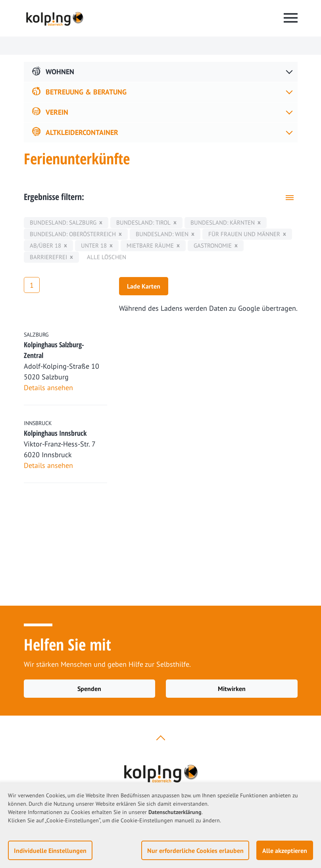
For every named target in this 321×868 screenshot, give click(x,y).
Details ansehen (48, 388)
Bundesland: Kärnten (223, 222)
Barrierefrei (48, 257)
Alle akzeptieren (285, 851)
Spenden (89, 689)
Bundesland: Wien (162, 234)
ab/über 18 (45, 245)
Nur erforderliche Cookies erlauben (195, 851)
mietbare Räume (150, 245)
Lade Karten (144, 286)
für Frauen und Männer (244, 234)
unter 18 (94, 245)
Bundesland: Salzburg (63, 222)
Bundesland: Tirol (143, 222)
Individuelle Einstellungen (50, 851)
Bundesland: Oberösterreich (73, 234)
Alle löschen (107, 257)
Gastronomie (213, 245)
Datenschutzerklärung (175, 812)
